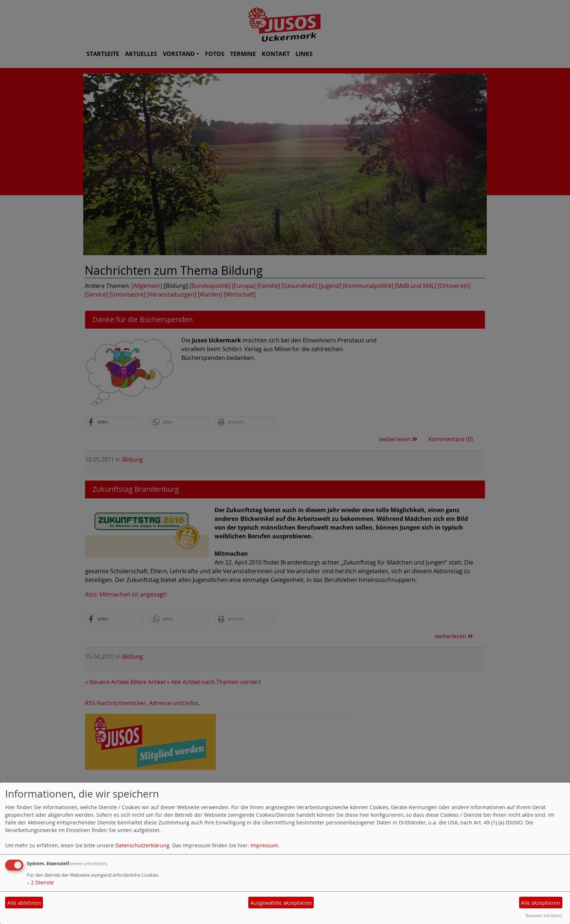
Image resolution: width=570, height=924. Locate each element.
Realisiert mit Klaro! (544, 915)
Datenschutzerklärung (142, 845)
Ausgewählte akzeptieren (281, 903)
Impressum (264, 845)
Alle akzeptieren (541, 903)
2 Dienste (40, 882)
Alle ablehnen (24, 903)
